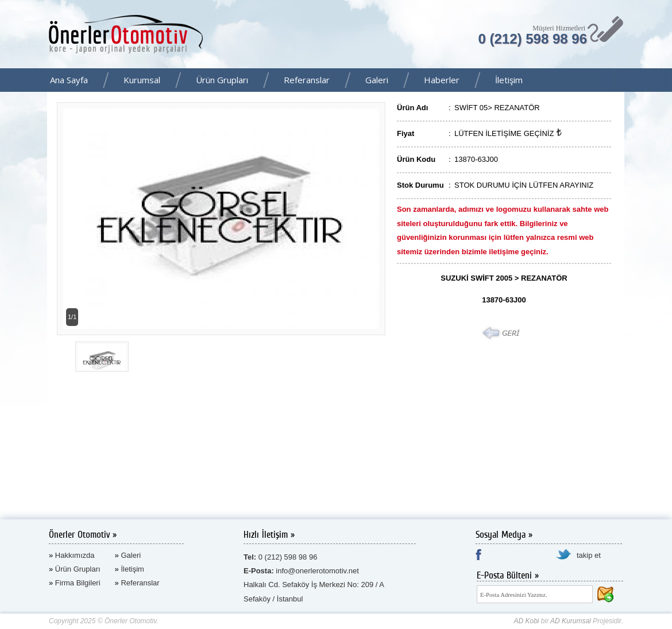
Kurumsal (142, 80)
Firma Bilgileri (78, 583)
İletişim (509, 80)
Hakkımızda (75, 555)
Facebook (660, 81)
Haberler (442, 80)
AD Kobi (526, 621)
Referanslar (307, 80)
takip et (589, 555)
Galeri (377, 80)
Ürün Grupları (222, 80)
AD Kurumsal (571, 621)
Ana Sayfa (69, 80)
